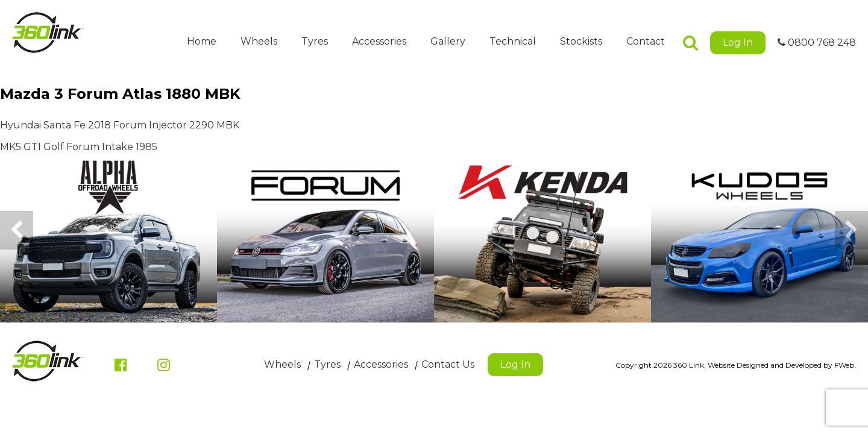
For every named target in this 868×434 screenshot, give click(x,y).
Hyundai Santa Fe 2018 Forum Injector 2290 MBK (120, 125)
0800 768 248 (817, 42)
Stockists (581, 41)
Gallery (448, 41)
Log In (738, 42)
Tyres (315, 41)
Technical (513, 41)
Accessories (379, 41)
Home (202, 41)
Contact (646, 41)
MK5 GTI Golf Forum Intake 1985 (79, 147)
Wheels (259, 41)
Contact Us (448, 364)
